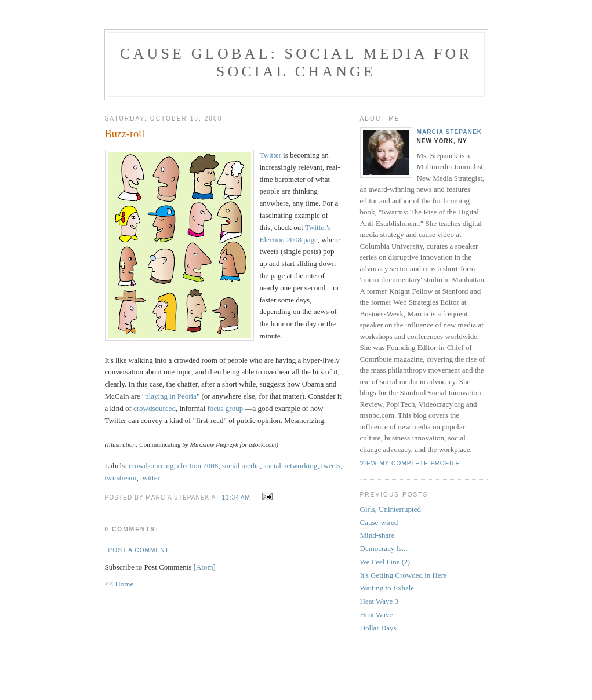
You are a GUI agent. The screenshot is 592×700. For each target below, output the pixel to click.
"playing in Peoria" (171, 396)
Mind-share (377, 535)
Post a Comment (139, 550)
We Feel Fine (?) (385, 562)
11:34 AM (237, 497)
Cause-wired (379, 522)
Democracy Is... (384, 548)
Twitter (270, 155)
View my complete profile (410, 463)
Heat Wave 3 (379, 601)
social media (241, 466)
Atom (205, 567)
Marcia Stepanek (450, 132)
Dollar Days (378, 628)
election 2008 (198, 466)
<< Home (119, 584)
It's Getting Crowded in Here (404, 575)
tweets (331, 466)
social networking (291, 466)
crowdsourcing (151, 466)
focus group (225, 408)
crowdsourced (155, 408)
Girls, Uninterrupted (391, 509)
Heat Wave (377, 615)
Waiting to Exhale (387, 588)
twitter (150, 478)
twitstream (121, 478)
